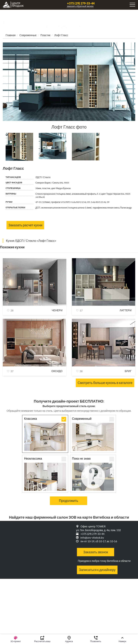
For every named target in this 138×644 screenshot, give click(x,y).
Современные (28, 35)
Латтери (126, 310)
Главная (11, 35)
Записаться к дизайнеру (97, 570)
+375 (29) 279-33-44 (81, 3)
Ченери (57, 310)
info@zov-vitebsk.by (92, 538)
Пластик (45, 35)
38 (81, 371)
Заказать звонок (96, 552)
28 (12, 310)
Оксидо (57, 371)
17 (81, 310)
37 (12, 371)
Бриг (128, 371)
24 (12, 116)
